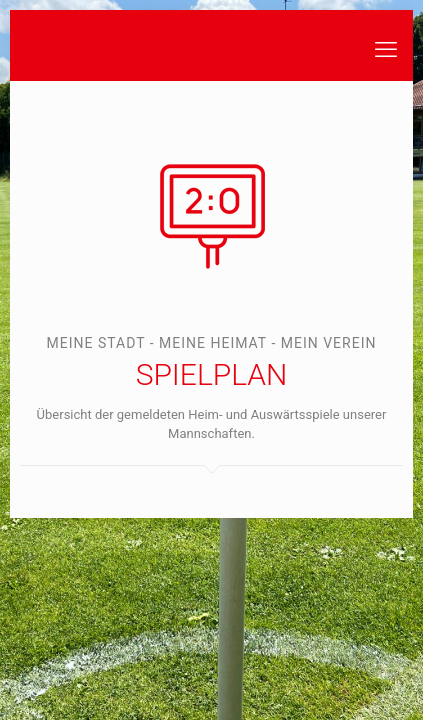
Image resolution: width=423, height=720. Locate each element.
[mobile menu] (386, 50)
